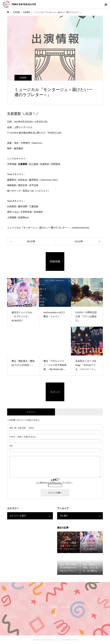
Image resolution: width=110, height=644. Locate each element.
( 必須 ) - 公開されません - (23, 437)
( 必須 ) (22, 428)
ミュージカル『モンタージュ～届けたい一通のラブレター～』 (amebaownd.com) (48, 228)
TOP (43, 607)
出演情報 (53, 607)
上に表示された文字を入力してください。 (55, 483)
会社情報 (65, 607)
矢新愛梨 (23, 78)
